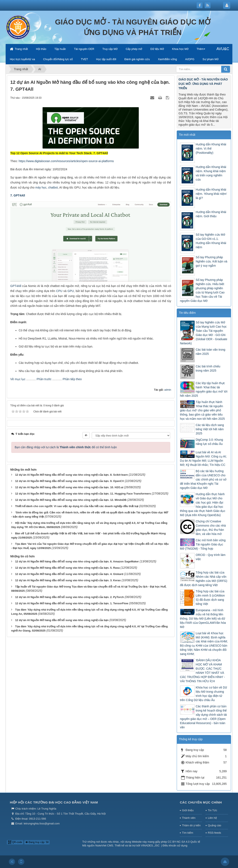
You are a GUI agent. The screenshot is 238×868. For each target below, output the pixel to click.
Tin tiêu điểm (187, 313)
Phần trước (44, 379)
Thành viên (189, 818)
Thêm (200, 49)
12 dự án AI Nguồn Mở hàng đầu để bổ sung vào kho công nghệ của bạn (62, 620)
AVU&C (223, 49)
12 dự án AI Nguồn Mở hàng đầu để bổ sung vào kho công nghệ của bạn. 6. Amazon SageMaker (77, 561)
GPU (71, 291)
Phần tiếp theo (72, 379)
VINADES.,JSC (150, 845)
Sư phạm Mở (211, 59)
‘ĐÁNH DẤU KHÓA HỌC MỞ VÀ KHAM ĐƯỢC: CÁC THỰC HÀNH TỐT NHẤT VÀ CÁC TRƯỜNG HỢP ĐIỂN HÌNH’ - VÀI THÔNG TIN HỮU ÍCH (203, 671)
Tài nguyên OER (84, 49)
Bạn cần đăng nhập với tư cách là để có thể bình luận (66, 447)
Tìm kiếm (188, 833)
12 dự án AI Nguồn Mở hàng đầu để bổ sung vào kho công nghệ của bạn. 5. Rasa (67, 568)
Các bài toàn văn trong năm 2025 (211, 352)
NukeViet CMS (104, 845)
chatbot (53, 187)
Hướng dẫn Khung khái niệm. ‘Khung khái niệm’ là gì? (211, 194)
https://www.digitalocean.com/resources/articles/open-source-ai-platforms (66, 161)
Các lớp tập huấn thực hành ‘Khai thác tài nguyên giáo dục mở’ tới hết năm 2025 (204, 389)
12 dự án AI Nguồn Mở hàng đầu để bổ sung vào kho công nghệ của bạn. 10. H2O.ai (69, 487)
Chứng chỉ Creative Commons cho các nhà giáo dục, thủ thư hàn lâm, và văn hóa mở (211, 528)
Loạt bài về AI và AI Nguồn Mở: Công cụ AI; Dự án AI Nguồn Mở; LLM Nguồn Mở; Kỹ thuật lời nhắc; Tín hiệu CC (203, 459)
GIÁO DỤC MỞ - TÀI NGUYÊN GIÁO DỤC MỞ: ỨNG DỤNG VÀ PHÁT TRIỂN (203, 84)
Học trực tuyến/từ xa (22, 59)
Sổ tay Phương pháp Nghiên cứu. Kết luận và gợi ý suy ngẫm (212, 261)
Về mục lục (18, 379)
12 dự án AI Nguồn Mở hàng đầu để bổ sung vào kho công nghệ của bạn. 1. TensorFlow (72, 603)
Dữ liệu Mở (157, 49)
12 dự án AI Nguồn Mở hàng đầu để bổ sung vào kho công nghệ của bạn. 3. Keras (68, 580)
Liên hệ (212, 818)
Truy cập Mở (110, 49)
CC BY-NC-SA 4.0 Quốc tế (184, 842)
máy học (41, 187)
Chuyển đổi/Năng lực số (58, 59)
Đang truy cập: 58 (37, 842)
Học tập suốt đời (106, 59)
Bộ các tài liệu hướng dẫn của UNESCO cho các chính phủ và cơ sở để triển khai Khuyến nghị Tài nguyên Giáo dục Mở (203, 479)
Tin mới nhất (187, 135)
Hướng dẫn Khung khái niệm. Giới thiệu (211, 214)
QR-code (15, 842)
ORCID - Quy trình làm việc (211, 557)
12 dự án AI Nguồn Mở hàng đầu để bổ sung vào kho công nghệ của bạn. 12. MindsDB (71, 500)
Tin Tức (212, 810)
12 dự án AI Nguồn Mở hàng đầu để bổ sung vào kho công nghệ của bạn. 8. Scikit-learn (71, 475)
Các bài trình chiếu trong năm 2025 (208, 368)
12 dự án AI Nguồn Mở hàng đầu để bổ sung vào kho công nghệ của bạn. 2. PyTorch (69, 597)
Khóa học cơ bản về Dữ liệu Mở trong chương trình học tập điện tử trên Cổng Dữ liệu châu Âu (204, 694)
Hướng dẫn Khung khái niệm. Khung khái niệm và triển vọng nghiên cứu (211, 173)
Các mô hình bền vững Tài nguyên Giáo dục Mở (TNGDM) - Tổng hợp (203, 544)
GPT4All (16, 286)
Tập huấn (60, 49)
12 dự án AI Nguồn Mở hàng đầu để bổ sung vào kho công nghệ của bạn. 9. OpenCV (69, 481)
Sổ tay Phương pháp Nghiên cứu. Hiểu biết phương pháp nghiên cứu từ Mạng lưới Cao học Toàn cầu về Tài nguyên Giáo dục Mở (202, 290)
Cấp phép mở (134, 49)
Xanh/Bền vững (167, 59)
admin (168, 390)
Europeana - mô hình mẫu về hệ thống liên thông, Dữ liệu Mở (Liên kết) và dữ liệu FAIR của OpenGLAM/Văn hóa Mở (203, 619)
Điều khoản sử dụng (175, 845)
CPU (59, 291)
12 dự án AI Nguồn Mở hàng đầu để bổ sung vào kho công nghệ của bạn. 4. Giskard (69, 574)
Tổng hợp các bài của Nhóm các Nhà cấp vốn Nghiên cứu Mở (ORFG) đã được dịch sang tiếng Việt (204, 579)
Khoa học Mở (180, 49)
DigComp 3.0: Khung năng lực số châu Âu (209, 442)
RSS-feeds (214, 833)
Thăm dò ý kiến (191, 825)
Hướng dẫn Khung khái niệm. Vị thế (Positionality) (211, 149)
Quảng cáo (214, 825)
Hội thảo (41, 49)
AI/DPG (190, 59)
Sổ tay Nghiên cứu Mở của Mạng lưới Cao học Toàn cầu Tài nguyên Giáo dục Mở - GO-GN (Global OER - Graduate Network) (204, 333)
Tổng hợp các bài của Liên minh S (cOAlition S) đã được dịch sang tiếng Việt (210, 598)
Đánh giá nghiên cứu (137, 59)
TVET (84, 59)
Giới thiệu (188, 810)
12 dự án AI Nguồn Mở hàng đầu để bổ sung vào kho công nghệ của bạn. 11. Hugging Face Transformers (83, 494)
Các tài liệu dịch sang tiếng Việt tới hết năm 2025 (210, 429)
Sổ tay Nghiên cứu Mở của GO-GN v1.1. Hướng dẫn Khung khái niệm (211, 241)
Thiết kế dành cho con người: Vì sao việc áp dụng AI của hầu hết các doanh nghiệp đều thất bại (77, 506)
